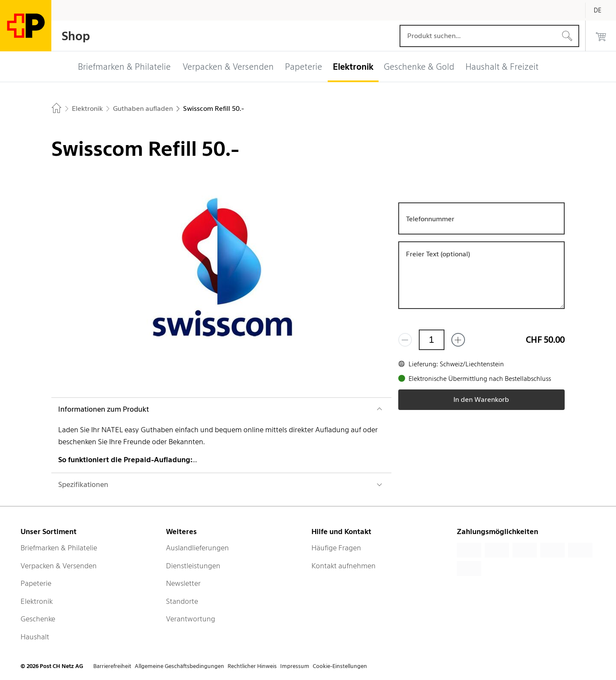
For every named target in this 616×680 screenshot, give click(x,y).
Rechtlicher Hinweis (252, 666)
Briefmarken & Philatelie (59, 548)
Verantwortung (191, 619)
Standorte (182, 601)
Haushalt (35, 637)
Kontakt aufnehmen (344, 566)
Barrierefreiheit (112, 666)
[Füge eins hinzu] (458, 340)
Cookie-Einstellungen (340, 666)
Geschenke (38, 619)
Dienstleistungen (193, 566)
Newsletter (183, 583)
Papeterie (36, 583)
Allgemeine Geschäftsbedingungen (179, 666)
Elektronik (37, 601)
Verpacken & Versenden (59, 566)
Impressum (295, 666)
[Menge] (432, 340)
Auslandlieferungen (197, 548)
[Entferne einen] (405, 340)
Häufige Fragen (336, 548)
